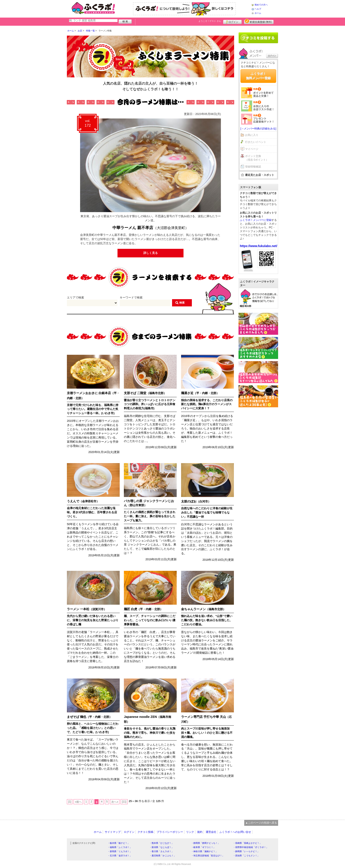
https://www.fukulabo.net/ (259, 246)
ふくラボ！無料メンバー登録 (258, 76)
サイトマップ (113, 832)
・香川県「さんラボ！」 (161, 851)
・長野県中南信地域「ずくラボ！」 (251, 847)
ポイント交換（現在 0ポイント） (257, 158)
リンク (190, 832)
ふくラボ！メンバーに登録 (256, 220)
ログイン (232, 21)
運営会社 (211, 832)
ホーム (258, 13)
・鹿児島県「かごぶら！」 (163, 856)
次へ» (115, 802)
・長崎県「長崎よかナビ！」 (247, 843)
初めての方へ (261, 5)
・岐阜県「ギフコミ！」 (203, 847)
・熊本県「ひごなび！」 (161, 843)
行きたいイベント (256, 142)
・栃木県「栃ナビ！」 (119, 843)
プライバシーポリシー (170, 832)
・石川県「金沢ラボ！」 (120, 856)
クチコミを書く (258, 38)
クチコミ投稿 (145, 832)
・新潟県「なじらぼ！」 (161, 847)
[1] (70, 802)
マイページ (252, 149)
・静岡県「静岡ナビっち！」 (206, 843)
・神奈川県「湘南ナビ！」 (204, 851)
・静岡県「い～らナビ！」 (246, 851)
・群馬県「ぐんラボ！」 (120, 851)
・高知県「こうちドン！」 (246, 856)
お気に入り (252, 135)
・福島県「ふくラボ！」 (120, 847)
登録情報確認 (253, 167)
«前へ (78, 802)
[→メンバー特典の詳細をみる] (258, 129)
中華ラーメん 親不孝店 (150, 228)
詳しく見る (151, 253)
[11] (124, 802)
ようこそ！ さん (210, 21)
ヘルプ (258, 9)
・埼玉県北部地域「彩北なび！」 (208, 856)
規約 (200, 832)
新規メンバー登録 (259, 21)
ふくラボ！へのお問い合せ (235, 832)
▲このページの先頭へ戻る (261, 823)
